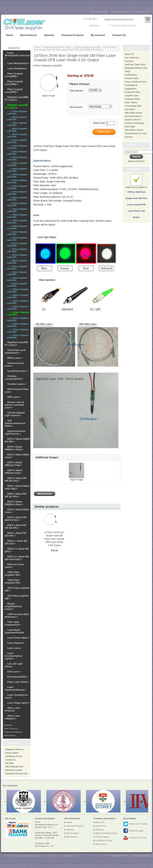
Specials (49, 35)
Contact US (119, 35)
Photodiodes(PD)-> (18, 677)
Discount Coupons (14, 770)
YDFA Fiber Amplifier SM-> (13, 574)
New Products (28, 35)
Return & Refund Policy (136, 82)
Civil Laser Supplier (29, 856)
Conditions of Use (13, 756)
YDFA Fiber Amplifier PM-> (13, 582)
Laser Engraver (16, 643)
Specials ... (9, 725)
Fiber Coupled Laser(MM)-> (14, 75)
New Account (143, 25)
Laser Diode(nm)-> (17, 69)
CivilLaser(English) (99, 12)
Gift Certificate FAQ (14, 767)
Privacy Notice (12, 753)
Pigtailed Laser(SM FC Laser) (57, 47)
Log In (103, 25)
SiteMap (69, 856)
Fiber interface (77, 91)
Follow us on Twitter (135, 824)
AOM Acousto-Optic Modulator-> (17, 616)
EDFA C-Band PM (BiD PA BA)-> (15, 519)
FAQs (128, 71)
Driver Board (76, 107)
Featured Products (73, 35)
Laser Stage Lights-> (19, 703)
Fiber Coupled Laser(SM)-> (14, 83)
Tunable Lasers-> (17, 384)
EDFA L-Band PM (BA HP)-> (15, 534)
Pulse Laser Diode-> (18, 682)
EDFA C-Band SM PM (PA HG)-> (15, 480)
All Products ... (11, 735)
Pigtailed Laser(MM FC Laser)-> (16, 99)
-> (16, 106)
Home (9, 35)
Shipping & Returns (14, 749)
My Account (98, 35)
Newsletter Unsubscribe (16, 773)
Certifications (131, 75)
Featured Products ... (14, 732)
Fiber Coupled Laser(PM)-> (14, 91)
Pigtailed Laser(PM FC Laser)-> (16, 344)
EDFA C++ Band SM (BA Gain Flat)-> (17, 558)
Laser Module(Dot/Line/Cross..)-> (19, 55)
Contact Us (10, 760)
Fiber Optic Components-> (13, 623)
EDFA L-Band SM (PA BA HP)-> (15, 527)
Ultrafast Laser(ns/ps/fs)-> (14, 378)
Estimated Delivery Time (136, 68)
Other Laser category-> (12, 717)
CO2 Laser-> (14, 672)
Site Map (9, 763)
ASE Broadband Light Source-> (15, 414)
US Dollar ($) (89, 19)
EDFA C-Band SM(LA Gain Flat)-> (17, 487)
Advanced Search (136, 161)
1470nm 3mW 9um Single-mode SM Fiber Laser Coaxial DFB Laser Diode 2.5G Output (54, 539)
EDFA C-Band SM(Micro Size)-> (14, 448)
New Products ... (12, 728)
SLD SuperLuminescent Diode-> (15, 423)
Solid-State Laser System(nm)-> (15, 352)
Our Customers (132, 58)
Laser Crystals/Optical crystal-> (13, 656)
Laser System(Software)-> (15, 689)
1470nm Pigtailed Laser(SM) (87, 47)
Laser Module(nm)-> (18, 63)
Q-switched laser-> (17, 371)
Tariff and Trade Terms (135, 64)
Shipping (100, 830)
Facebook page (133, 831)
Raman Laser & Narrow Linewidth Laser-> (14, 405)
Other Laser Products (12, 709)
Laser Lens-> (14, 648)
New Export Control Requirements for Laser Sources (136, 133)
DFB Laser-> (14, 397)
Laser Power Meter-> (19, 638)
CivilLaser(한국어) (141, 12)
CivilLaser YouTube (135, 838)
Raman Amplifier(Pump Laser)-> (13, 606)
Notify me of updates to (136, 198)
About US (129, 54)
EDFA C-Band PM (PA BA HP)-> (15, 495)
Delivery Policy (132, 78)
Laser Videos (131, 102)
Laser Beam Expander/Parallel (14, 631)
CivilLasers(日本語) (120, 12)
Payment (129, 61)
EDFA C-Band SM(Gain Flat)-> (13, 464)
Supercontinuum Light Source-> (15, 432)
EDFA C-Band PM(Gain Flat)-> (13, 472)
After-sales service (133, 113)
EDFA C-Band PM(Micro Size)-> (14, 503)
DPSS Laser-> (15, 358)
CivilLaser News (132, 99)
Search (131, 145)
